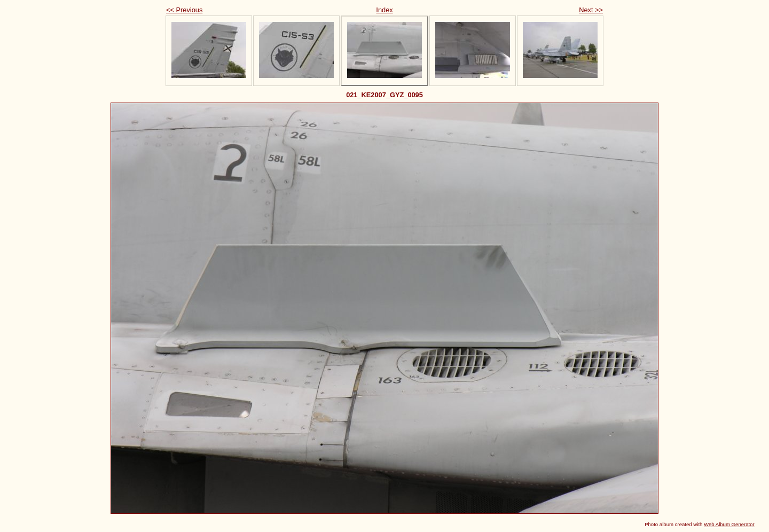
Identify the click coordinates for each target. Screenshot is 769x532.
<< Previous (184, 10)
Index (384, 10)
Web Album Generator (729, 524)
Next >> (591, 10)
